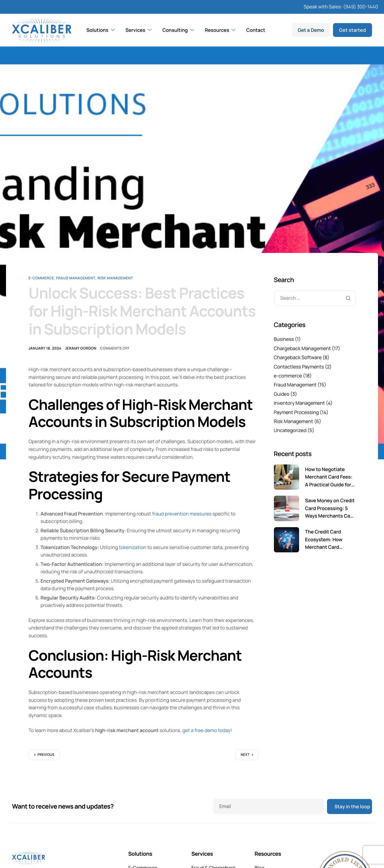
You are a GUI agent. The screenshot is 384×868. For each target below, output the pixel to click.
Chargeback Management (302, 348)
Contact (256, 30)
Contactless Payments (299, 367)
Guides (282, 394)
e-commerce (41, 278)
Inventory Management (299, 403)
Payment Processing (296, 412)
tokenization (133, 547)
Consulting (178, 30)
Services (138, 30)
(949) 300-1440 (361, 7)
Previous (46, 755)
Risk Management (115, 278)
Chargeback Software (298, 357)
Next (245, 755)
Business (284, 339)
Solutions (100, 30)
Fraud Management (76, 278)
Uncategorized (290, 430)
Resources (220, 30)
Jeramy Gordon (81, 348)
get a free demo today (206, 730)
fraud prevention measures (182, 514)
